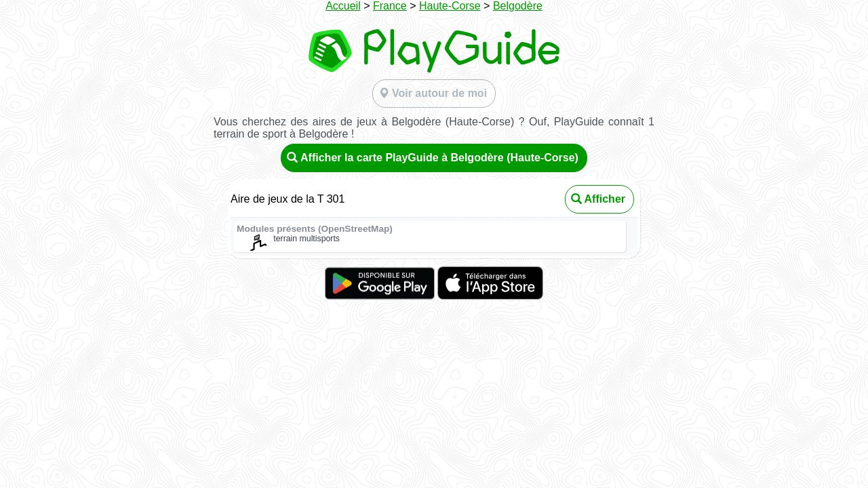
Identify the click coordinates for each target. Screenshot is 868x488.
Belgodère (518, 6)
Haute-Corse (450, 6)
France (390, 6)
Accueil (343, 6)
